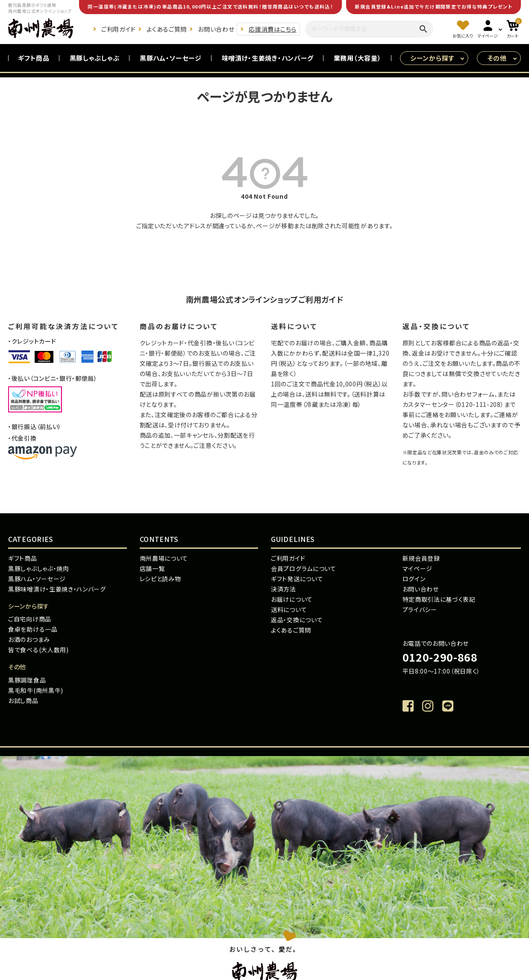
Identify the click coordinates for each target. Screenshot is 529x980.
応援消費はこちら (273, 29)
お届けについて (292, 599)
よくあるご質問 (167, 29)
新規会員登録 (421, 558)
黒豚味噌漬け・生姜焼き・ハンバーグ (57, 589)
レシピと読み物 (160, 579)
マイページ (418, 568)
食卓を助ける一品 (33, 629)
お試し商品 (23, 700)
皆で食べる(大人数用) (38, 650)
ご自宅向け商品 (30, 619)
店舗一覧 (152, 568)
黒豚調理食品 (27, 680)
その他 (497, 58)
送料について (289, 609)
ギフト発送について (297, 579)
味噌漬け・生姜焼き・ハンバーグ (268, 58)
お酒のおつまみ (29, 639)
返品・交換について (297, 620)
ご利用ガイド (118, 29)
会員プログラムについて (304, 568)
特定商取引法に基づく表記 (439, 599)
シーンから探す (432, 58)
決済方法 (284, 589)
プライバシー (420, 609)
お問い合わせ (216, 29)
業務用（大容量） (358, 58)
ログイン (414, 579)
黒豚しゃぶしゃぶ (95, 58)
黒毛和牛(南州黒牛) (36, 690)
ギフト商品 (34, 58)
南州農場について (164, 558)
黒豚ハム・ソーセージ (171, 58)
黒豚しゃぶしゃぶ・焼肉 (39, 568)
